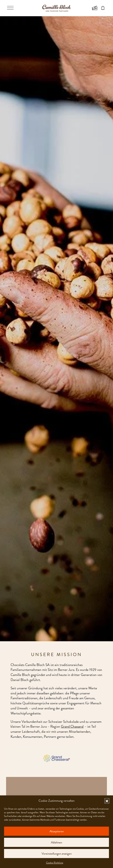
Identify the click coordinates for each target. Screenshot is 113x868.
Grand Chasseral (72, 727)
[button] (107, 801)
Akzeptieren (57, 831)
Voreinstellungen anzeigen (57, 854)
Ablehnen (56, 842)
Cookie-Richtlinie (55, 863)
